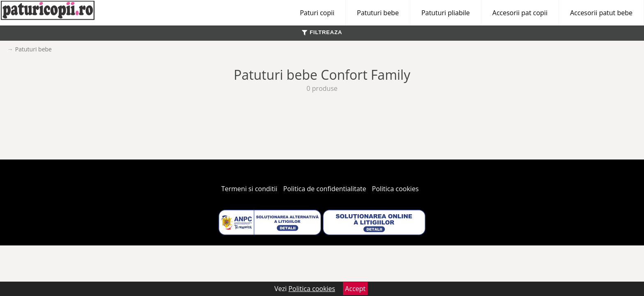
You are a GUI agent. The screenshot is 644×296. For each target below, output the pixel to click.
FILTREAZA (322, 32)
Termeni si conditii (250, 189)
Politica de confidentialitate (325, 189)
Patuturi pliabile (446, 13)
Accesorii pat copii (520, 13)
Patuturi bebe (378, 13)
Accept (355, 289)
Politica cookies (396, 189)
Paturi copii (317, 13)
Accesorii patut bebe (601, 13)
